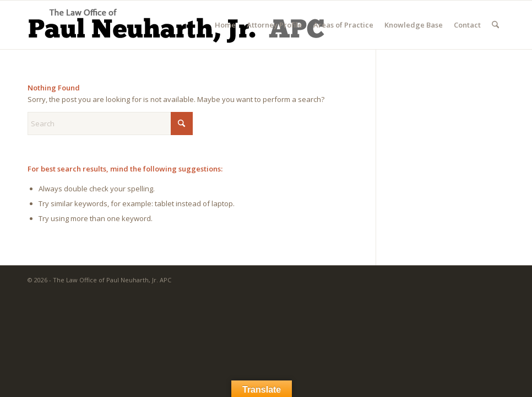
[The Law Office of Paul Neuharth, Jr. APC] (176, 28)
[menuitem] (225, 25)
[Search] (495, 25)
